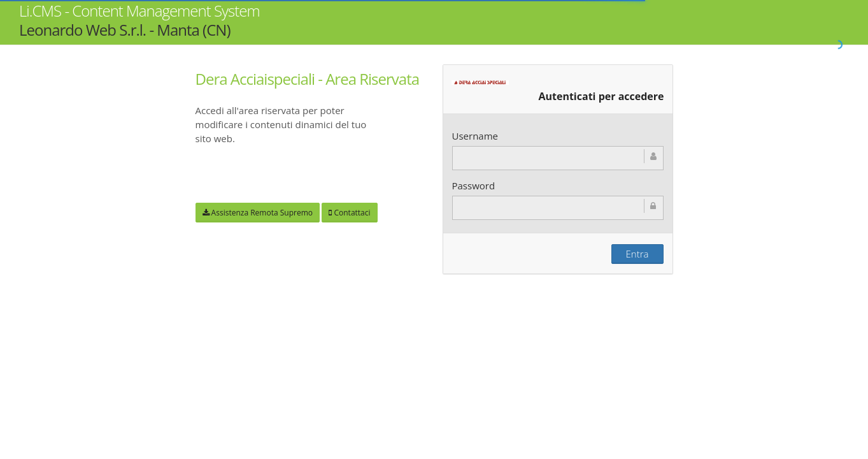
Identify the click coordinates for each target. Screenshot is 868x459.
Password (474, 186)
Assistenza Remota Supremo (258, 213)
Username (475, 136)
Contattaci (349, 213)
